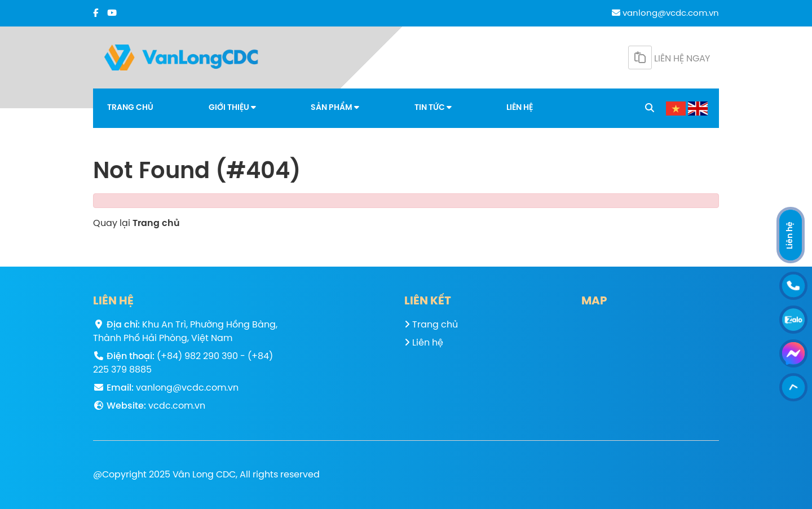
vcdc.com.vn (177, 406)
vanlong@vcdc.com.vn (665, 14)
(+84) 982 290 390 (197, 357)
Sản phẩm (335, 108)
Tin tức (433, 108)
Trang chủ (130, 108)
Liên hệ (520, 108)
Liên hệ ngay (669, 57)
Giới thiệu (232, 108)
